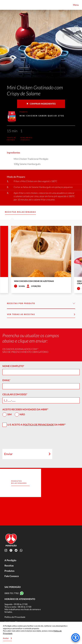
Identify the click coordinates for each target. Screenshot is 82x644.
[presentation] (25, 439)
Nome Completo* (13, 366)
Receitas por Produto (41, 303)
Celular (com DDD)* (15, 394)
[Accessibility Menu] (76, 638)
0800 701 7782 (12, 593)
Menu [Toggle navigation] (76, 5)
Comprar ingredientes (41, 104)
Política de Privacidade (38, 425)
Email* (6, 380)
